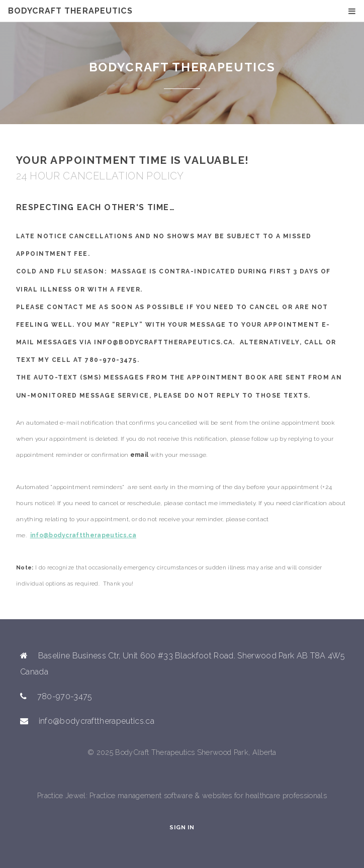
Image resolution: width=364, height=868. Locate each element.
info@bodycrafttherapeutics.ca (83, 535)
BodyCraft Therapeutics (70, 11)
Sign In (182, 827)
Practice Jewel (61, 795)
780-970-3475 (111, 360)
